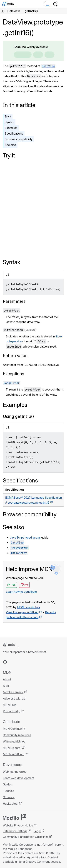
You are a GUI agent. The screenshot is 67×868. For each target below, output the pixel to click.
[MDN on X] (18, 662)
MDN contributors (29, 607)
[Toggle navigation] (63, 4)
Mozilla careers (13, 692)
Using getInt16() (18, 416)
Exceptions (13, 374)
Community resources (17, 735)
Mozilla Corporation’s (23, 845)
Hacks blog (11, 804)
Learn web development (18, 778)
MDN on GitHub (13, 754)
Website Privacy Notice (18, 825)
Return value (15, 356)
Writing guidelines (14, 741)
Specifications (14, 133)
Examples (11, 128)
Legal (37, 831)
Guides (7, 784)
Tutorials (8, 791)
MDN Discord (12, 748)
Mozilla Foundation (20, 849)
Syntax (9, 122)
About (7, 679)
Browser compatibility (19, 139)
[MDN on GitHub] (5, 662)
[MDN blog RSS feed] (31, 662)
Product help (12, 711)
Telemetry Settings (15, 831)
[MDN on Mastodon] (24, 662)
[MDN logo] (10, 645)
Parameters (14, 301)
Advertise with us (14, 698)
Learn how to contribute (21, 592)
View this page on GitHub (22, 612)
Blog (6, 686)
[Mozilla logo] (14, 817)
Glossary (9, 797)
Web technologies (15, 772)
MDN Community (14, 729)
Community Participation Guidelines (26, 837)
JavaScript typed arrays (25, 537)
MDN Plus (9, 705)
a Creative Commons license (42, 862)
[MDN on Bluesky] (11, 662)
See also (10, 145)
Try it (8, 116)
